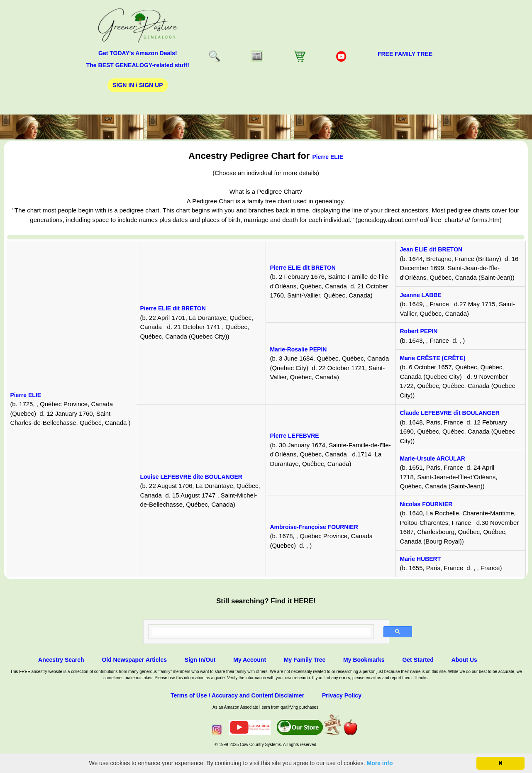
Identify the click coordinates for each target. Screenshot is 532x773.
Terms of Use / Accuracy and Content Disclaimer (237, 695)
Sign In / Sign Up (138, 85)
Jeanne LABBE (420, 295)
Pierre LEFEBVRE (294, 436)
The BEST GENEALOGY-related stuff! (138, 65)
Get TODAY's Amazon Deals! (138, 53)
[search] (261, 632)
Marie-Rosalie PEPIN (298, 349)
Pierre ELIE (328, 157)
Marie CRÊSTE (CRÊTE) (432, 358)
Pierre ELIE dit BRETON (173, 308)
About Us (464, 660)
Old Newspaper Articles (134, 660)
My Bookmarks (364, 660)
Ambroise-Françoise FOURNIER (314, 527)
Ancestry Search (61, 660)
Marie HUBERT (420, 559)
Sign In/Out (200, 660)
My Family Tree (305, 660)
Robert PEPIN (419, 331)
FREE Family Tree (405, 54)
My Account (250, 660)
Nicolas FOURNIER (426, 504)
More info (380, 763)
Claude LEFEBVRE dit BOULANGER (449, 413)
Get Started (418, 660)
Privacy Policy (342, 695)
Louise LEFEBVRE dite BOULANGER (191, 477)
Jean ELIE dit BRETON (431, 249)
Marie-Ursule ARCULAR (432, 458)
